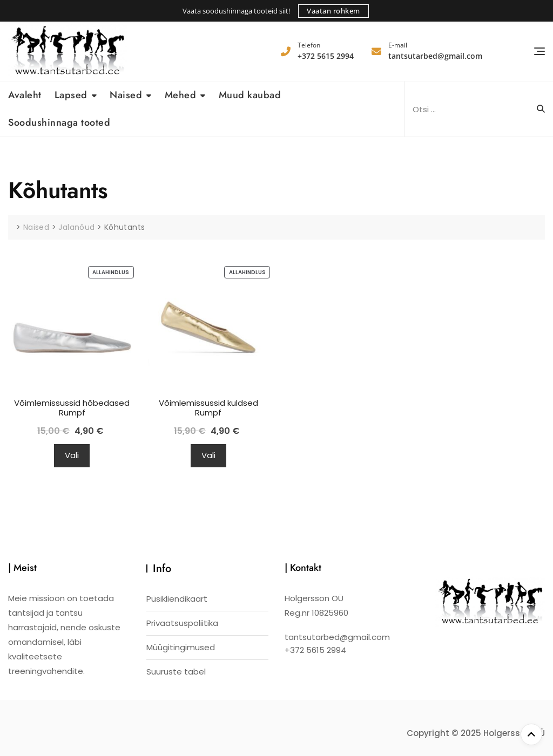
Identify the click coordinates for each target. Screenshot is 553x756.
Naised (126, 95)
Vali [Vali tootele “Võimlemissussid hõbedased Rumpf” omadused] (72, 455)
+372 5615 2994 (326, 50)
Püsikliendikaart (177, 599)
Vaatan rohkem (333, 11)
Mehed (181, 95)
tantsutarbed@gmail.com (435, 50)
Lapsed (71, 95)
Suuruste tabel (176, 672)
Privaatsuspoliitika (182, 623)
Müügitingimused (181, 647)
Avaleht (25, 95)
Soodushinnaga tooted (59, 122)
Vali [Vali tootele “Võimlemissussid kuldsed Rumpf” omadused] (208, 455)
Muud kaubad (250, 95)
